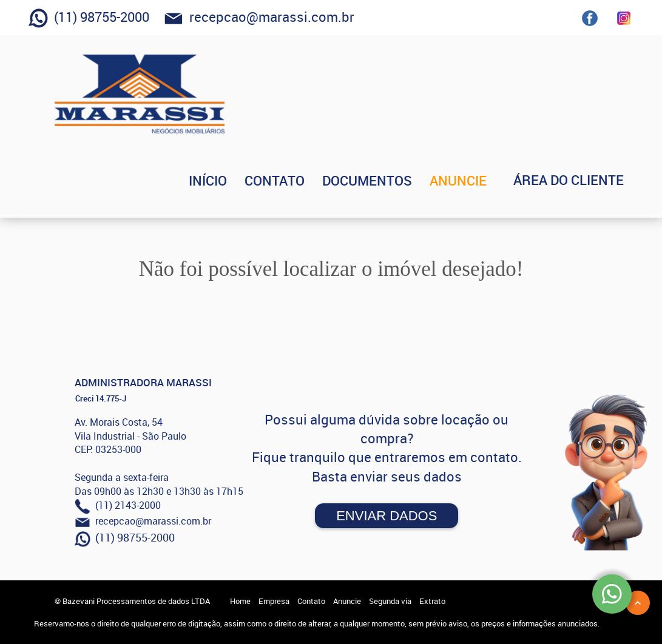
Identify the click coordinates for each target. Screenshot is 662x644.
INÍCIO (226, 180)
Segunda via (390, 601)
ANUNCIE (476, 180)
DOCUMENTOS (385, 180)
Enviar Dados (387, 516)
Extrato (432, 601)
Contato (311, 601)
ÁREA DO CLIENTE (578, 180)
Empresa (274, 601)
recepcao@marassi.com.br (259, 18)
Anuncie (347, 601)
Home (240, 601)
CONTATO (293, 180)
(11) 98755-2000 (89, 18)
